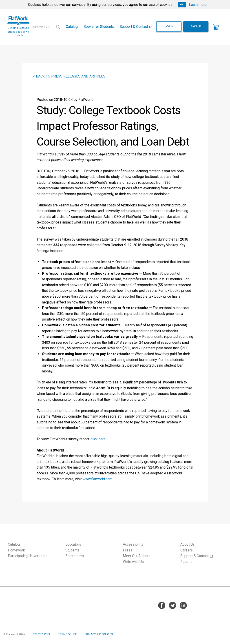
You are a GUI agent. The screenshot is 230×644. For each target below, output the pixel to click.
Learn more (198, 5)
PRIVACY (90, 634)
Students (72, 550)
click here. (98, 439)
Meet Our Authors (137, 556)
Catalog (72, 27)
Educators (73, 544)
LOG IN (169, 27)
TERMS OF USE (68, 634)
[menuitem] (72, 27)
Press (128, 550)
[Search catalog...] (42, 27)
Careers (187, 550)
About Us (188, 544)
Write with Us (133, 562)
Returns (186, 562)
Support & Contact (136, 27)
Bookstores (75, 556)
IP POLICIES (106, 634)
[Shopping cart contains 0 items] (216, 27)
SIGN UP (196, 27)
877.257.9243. (42, 634)
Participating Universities (28, 556)
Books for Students (99, 27)
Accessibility (133, 544)
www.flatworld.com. (98, 479)
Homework (16, 550)
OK (182, 5)
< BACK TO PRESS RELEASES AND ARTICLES (69, 76)
